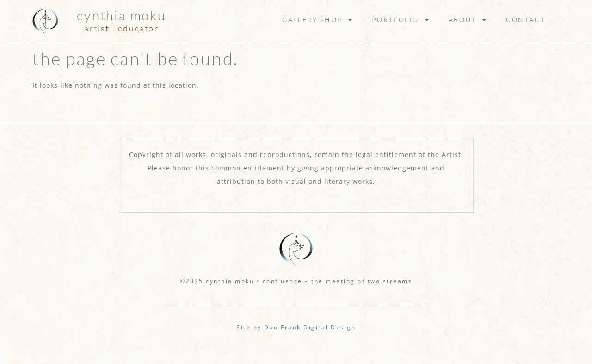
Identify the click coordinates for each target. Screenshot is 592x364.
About (468, 20)
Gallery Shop (318, 20)
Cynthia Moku (121, 15)
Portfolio (401, 20)
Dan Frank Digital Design (310, 327)
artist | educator (121, 28)
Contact (526, 20)
